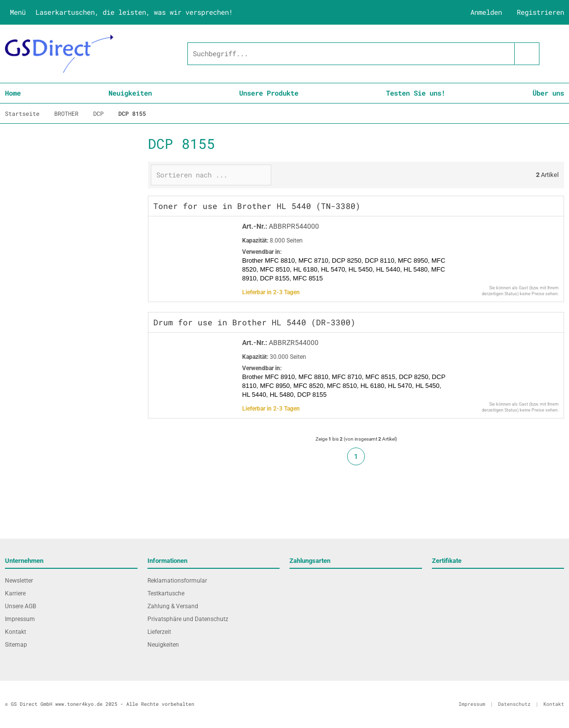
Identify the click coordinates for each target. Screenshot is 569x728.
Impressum (20, 619)
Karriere (15, 593)
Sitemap (16, 645)
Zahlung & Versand (173, 606)
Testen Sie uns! (416, 93)
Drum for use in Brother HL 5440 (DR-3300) (254, 322)
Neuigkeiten (130, 93)
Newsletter (19, 581)
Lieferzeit (159, 632)
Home (13, 93)
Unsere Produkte (269, 93)
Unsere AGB (20, 606)
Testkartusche (166, 593)
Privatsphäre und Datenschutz (188, 619)
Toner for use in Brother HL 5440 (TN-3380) (257, 206)
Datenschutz (514, 704)
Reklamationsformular (177, 581)
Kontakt (16, 632)
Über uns (548, 93)
